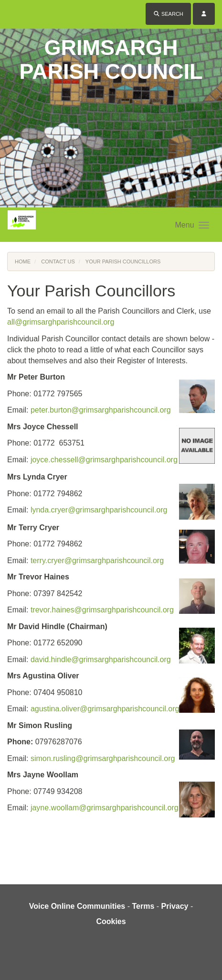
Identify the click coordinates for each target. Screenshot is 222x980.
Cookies (111, 921)
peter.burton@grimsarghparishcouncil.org (101, 410)
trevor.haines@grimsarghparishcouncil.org (102, 610)
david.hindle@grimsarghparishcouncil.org (101, 659)
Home (23, 261)
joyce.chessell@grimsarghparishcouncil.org (104, 460)
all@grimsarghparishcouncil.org (61, 322)
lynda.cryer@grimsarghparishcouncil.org (99, 510)
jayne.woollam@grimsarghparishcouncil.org (105, 808)
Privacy (175, 906)
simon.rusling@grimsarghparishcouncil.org (103, 758)
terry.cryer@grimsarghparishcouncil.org (97, 561)
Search (168, 14)
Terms (143, 906)
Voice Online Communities (77, 906)
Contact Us (58, 261)
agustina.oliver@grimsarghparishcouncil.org (105, 709)
